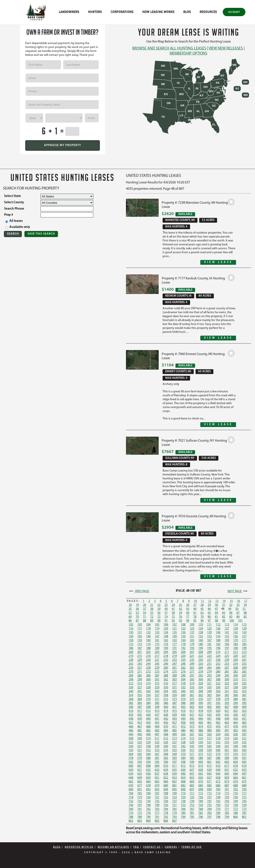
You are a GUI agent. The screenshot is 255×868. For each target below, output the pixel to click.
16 (238, 601)
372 (166, 699)
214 (131, 656)
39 (159, 609)
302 (166, 680)
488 (201, 731)
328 (148, 688)
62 (202, 613)
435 (227, 715)
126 (218, 629)
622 (148, 770)
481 (140, 731)
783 (209, 813)
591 (244, 758)
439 (140, 719)
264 (201, 668)
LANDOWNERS (69, 12)
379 (227, 699)
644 (218, 774)
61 (195, 613)
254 (235, 664)
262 (183, 668)
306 (201, 680)
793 (174, 817)
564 (131, 754)
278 (201, 672)
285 (140, 676)
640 (183, 774)
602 (218, 762)
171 (244, 640)
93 (180, 621)
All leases (14, 221)
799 (227, 817)
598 (183, 762)
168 (218, 640)
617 (227, 766)
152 (201, 636)
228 (131, 660)
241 (244, 660)
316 (166, 684)
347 (192, 691)
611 (174, 766)
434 (218, 715)
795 (192, 817)
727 (209, 797)
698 (201, 790)
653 (174, 778)
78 (195, 617)
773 (244, 809)
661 (244, 778)
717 (244, 794)
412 (148, 711)
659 (227, 778)
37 (144, 609)
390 (201, 703)
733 (140, 801)
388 (183, 703)
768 (201, 809)
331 (174, 688)
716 (235, 794)
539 (157, 746)
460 (201, 723)
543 (192, 746)
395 (244, 703)
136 (183, 633)
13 (217, 601)
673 (227, 782)
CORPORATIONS (122, 12)
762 (148, 809)
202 (148, 652)
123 (192, 629)
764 (166, 809)
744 (235, 801)
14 (224, 601)
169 (227, 640)
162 (166, 640)
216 (148, 656)
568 (166, 754)
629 (209, 770)
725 (192, 797)
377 (209, 699)
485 (174, 731)
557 (192, 750)
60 (188, 613)
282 (235, 672)
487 (192, 731)
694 (166, 790)
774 (131, 813)
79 (202, 617)
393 (227, 703)
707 (157, 794)
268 (235, 668)
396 (131, 707)
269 (244, 668)
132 (148, 633)
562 (235, 750)
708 (166, 794)
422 (235, 711)
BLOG (187, 12)
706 (148, 794)
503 (209, 735)
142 (235, 633)
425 (140, 715)
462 (218, 723)
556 (183, 750)
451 (244, 719)
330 (166, 688)
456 (166, 723)
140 (218, 633)
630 (218, 770)
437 (244, 715)
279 (209, 672)
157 (244, 636)
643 (209, 774)
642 (201, 774)
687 (227, 786)
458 (183, 723)
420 (218, 711)
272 (148, 672)
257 (140, 668)
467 (140, 727)
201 (140, 652)
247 (174, 664)
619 (244, 766)
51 (244, 609)
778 (166, 813)
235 (192, 660)
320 (201, 684)
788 (131, 817)
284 (131, 676)
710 (183, 794)
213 (244, 652)
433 (209, 715)
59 (180, 613)
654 (183, 778)
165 (192, 640)
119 (157, 629)
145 (140, 636)
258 (148, 668)
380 (235, 699)
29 (209, 605)
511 (157, 739)
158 (131, 640)
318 (183, 684)
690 (131, 790)
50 (237, 609)
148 (166, 636)
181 (209, 644)
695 (174, 790)
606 (131, 766)
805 (157, 821)
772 (235, 809)
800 (235, 817)
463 (227, 723)
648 (131, 778)
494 (131, 735)
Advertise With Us (79, 847)
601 (209, 762)
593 (140, 762)
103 (140, 625)
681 (174, 786)
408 (235, 707)
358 (166, 695)
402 (183, 707)
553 (157, 750)
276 (183, 672)
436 (235, 715)
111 (209, 625)
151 (192, 636)
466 (131, 727)
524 (148, 742)
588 (218, 758)
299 (140, 680)
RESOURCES (208, 12)
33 (238, 605)
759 (244, 805)
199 (244, 648)
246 (166, 664)
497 (157, 735)
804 (148, 821)
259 (157, 668)
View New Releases (226, 49)
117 (140, 629)
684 (201, 786)
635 (140, 774)
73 (159, 617)
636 (148, 774)
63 (209, 613)
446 (201, 719)
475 (209, 727)
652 (166, 778)
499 (174, 735)
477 (227, 727)
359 (174, 695)
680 (166, 786)
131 (140, 633)
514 (183, 739)
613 (192, 766)
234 (183, 660)
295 (227, 676)
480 (131, 731)
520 (235, 739)
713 (209, 794)
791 (157, 817)
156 (235, 636)
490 (218, 731)
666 (166, 782)
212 (235, 652)
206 (183, 652)
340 (131, 691)
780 (183, 813)
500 (183, 735)
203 (157, 652)
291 (192, 676)
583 (174, 758)
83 (231, 617)
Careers (171, 847)
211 (227, 652)
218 (166, 656)
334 (201, 688)
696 (183, 790)
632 (235, 770)
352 (235, 691)
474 (201, 727)
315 (157, 684)
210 (218, 652)
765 (174, 809)
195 (209, 648)
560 (218, 750)
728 (218, 797)
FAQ (136, 847)
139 (209, 633)
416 (183, 711)
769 (209, 809)
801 (244, 817)
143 (244, 633)
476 (218, 727)
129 (244, 629)
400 (166, 707)
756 (218, 805)
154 (218, 636)
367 (244, 695)
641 (192, 774)
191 (174, 648)
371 (157, 699)
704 (131, 794)
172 (131, 644)
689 (244, 786)
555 (174, 750)
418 (201, 711)
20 (144, 605)
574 (218, 754)
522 (131, 742)
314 (148, 684)
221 (192, 656)
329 (157, 688)
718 (131, 797)
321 (209, 684)
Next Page (238, 591)
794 (183, 817)
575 (227, 754)
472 (183, 727)
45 (202, 609)
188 (148, 648)
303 (174, 680)
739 (192, 801)
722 (166, 797)
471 (174, 727)
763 (157, 809)
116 (131, 629)
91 (166, 621)
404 (201, 707)
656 (201, 778)
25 (180, 605)
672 (218, 782)
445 (192, 719)
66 (231, 613)
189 (157, 648)
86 (130, 621)
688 (235, 786)
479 (244, 727)
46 (209, 609)
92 (173, 621)
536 (131, 746)
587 (209, 758)
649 (140, 778)
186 (131, 648)
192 (183, 648)
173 (140, 644)
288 (166, 676)
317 (174, 684)
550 (131, 750)
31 (224, 605)
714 (218, 794)
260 (166, 668)
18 (130, 605)
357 (157, 695)
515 (192, 739)
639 (174, 774)
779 (174, 813)
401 (174, 707)
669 (192, 782)
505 (227, 735)
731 (244, 797)
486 (183, 731)
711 (192, 794)
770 (218, 809)
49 (230, 609)
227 (244, 656)
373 (174, 699)
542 (183, 746)
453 (140, 723)
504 (218, 735)
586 (201, 758)
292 (201, 676)
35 (130, 609)
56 (159, 613)
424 (131, 715)
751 (174, 805)
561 (227, 750)
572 (201, 754)
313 (140, 684)
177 (174, 644)
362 (201, 695)
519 (227, 739)
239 (227, 660)
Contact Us (152, 847)
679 (157, 786)
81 (216, 617)
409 (244, 707)
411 (140, 711)
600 (201, 762)
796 (201, 817)
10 (195, 601)
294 (218, 676)
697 (192, 790)
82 (224, 617)
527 (174, 742)
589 (227, 758)
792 (166, 817)
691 (140, 790)
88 (144, 621)
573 (209, 754)
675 (244, 782)
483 (157, 731)
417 (192, 711)
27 (195, 605)
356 (148, 695)
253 (227, 664)
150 (183, 636)
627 (192, 770)
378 (218, 699)
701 (227, 790)
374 (183, 699)
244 (148, 664)
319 (192, 684)
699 (209, 790)
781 (192, 813)
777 (157, 813)
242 (131, 664)
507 (244, 735)
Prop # (9, 215)
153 (209, 636)
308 (218, 680)
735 (157, 801)
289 (174, 676)
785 (227, 813)
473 (192, 727)
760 (131, 809)
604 (235, 762)
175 (157, 644)
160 (148, 640)
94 (188, 621)
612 (183, 766)
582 (166, 758)
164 (183, 640)
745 (244, 801)
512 (166, 739)
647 (244, 774)
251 (209, 664)
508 (131, 739)
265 (209, 668)
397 (140, 707)
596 (166, 762)
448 (218, 719)
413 (157, 711)
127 (227, 629)
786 (235, 813)
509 (140, 739)
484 (166, 731)
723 (174, 797)
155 (227, 636)
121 (174, 629)
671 (209, 782)
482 (148, 731)
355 (140, 695)
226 (235, 656)
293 (209, 676)
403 (192, 707)
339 (244, 688)
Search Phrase (14, 209)
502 (201, 735)
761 (140, 809)
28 (202, 605)
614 (201, 766)
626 (183, 770)
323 (227, 684)
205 (174, 652)
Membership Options (188, 54)
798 (218, 817)
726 (201, 797)
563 (244, 750)
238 (218, 660)
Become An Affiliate (113, 847)
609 (157, 766)
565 (140, 754)
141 (227, 633)
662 (131, 782)
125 (209, 629)
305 (192, 680)
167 (209, 640)
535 (244, 742)
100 (232, 621)
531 (209, 742)
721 (157, 797)
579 (140, 758)
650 (148, 778)
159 (140, 640)
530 (201, 742)
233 (174, 660)
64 (216, 613)
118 (148, 629)
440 (148, 719)
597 (174, 762)
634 (131, 774)
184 (235, 644)
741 (209, 801)
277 (192, 672)
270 (131, 672)
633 (244, 770)
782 (201, 813)
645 (227, 774)
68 (245, 613)
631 (227, 770)
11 (202, 601)
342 (148, 691)
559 (209, 750)
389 (192, 703)
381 (244, 699)
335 (209, 688)
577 (244, 754)
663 (140, 782)
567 (157, 754)
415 (174, 711)
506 (235, 735)
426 (148, 715)
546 (218, 746)
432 (201, 715)
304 (183, 680)
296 (235, 676)
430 (183, 715)
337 (227, 688)
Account (234, 12)
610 (166, 766)
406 (218, 707)
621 (140, 770)
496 (148, 735)
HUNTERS (95, 12)
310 (235, 680)
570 (183, 754)
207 (192, 652)
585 (192, 758)
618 (235, 766)
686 (218, 786)
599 (192, 762)
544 (201, 746)
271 (140, 672)
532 (218, 742)
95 (195, 621)
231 (157, 660)
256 (131, 668)
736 (166, 801)
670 (201, 782)
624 (166, 770)
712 (201, 794)
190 (166, 648)
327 (140, 688)
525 (157, 742)
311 (244, 680)
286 (148, 676)
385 (157, 703)
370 (148, 699)
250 (201, 664)
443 (174, 719)
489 (209, 731)
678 (148, 786)
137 (192, 633)
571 (192, 754)
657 (209, 778)
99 (224, 621)
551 (140, 750)
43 (188, 609)
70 (137, 617)
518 (218, 739)
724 (183, 797)
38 (152, 609)
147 (157, 636)
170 (235, 640)
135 (174, 633)
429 (174, 715)
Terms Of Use (192, 847)
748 (148, 805)
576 (235, 754)
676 (131, 786)
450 (235, 719)
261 (174, 668)
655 (192, 778)
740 (201, 801)
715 (227, 794)
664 (148, 782)
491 (227, 731)
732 (131, 801)
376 (201, 699)
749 (157, 805)
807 (174, 821)
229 (140, 660)
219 (174, 656)
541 (174, 746)
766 (183, 809)
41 (173, 609)
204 (166, 652)
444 (183, 719)
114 (235, 625)
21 (152, 605)
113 (227, 625)
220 (183, 656)
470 (166, 727)
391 (209, 703)
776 (148, 813)
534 (235, 742)
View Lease (218, 262)
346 (183, 691)
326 (131, 688)
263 (192, 668)
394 (235, 703)
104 (148, 625)
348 (201, 691)
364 (218, 695)
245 (157, 664)
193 (192, 648)
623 (157, 770)
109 (192, 625)
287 (157, 676)
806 (166, 821)
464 (235, 723)
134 (166, 633)
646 (235, 774)
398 (148, 707)
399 (157, 707)
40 (166, 609)
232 (166, 660)
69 (130, 617)
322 (218, 684)
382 (131, 703)
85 (245, 617)
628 (201, 770)
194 (201, 648)
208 (201, 652)
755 (209, 805)
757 (227, 805)
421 (227, 711)
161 (157, 640)
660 (235, 778)
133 (157, 633)
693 (157, 790)
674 (235, 782)
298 (131, 680)
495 (140, 735)
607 (140, 766)
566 (148, 754)
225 (227, 656)
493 (244, 731)
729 (227, 797)
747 (140, 805)
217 (157, 656)
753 (192, 805)
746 (131, 805)
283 (244, 672)
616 (218, 766)
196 (218, 648)
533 (227, 742)
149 (174, 636)
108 (183, 625)
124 (201, 629)
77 (188, 617)
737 (174, 801)
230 (148, 660)
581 (157, 758)
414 (166, 711)
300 (148, 680)
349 (209, 691)
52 (130, 613)
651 (157, 778)
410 (131, 711)
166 (201, 640)
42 (180, 609)
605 (244, 762)
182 (218, 644)
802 (131, 821)
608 (148, 766)
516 (201, 739)
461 (209, 723)
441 (157, 719)
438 (131, 719)
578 (131, 758)
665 (157, 782)
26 (188, 605)
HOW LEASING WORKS (158, 12)
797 (209, 817)
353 (244, 691)
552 (148, 750)
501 (192, 735)
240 (235, 660)
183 (227, 644)
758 (235, 805)
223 (209, 656)
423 (244, 711)
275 (174, 672)
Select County (14, 202)
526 (166, 742)
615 (209, 766)
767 (192, 809)
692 (148, 790)
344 (166, 691)
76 (180, 617)
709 (174, 794)
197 (227, 648)
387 (174, 703)
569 (174, 754)
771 (227, 809)
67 (238, 613)
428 (166, 715)
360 (183, 695)
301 (157, 680)
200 (131, 652)
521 (244, 739)
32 (231, 605)
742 (218, 801)
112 (218, 625)
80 (209, 617)
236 (201, 660)
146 (148, 636)
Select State (13, 196)
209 (209, 652)
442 (166, 719)
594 (148, 762)
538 (148, 746)
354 (131, 695)
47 (216, 609)
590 (235, 758)
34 (245, 605)
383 (140, 703)
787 (244, 813)
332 (183, 688)
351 (227, 691)
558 (201, 750)
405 (209, 707)
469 (157, 727)
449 (227, 719)
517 (209, 739)
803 (140, 821)
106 (166, 625)
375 (192, 699)
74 (166, 617)
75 (173, 617)
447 (209, 719)
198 (235, 648)
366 (235, 695)
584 (183, 758)
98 (216, 621)
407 (227, 707)
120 (166, 629)
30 (216, 605)
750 (166, 805)
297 (244, 676)
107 (174, 625)
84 (238, 617)
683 (192, 786)
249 (192, 664)
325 (244, 684)
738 (183, 801)
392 (218, 703)
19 (137, 605)
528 (183, 742)
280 (218, 672)
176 (166, 644)
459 (192, 723)
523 (140, 742)
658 (218, 778)
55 (152, 613)
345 (174, 691)
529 (192, 742)
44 (195, 609)
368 (131, 699)
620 (131, 770)
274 (166, 672)
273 (157, 672)
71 (144, 617)
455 (157, 723)
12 (210, 601)
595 (157, 762)
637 (157, 774)
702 (235, 790)
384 (148, 703)
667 (174, 782)
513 (174, 739)
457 (174, 723)
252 (218, 664)
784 (218, 813)
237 (209, 660)
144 (131, 636)
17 (246, 601)
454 (148, 723)
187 (140, 648)
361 (192, 695)
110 (201, 625)
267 (227, 668)
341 (140, 691)
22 (159, 605)
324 (235, 684)
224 (218, 656)
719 (140, 797)
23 (166, 605)
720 (148, 797)
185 (244, 644)
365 (227, 695)
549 (244, 746)
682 (183, 786)
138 (201, 633)
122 (183, 629)
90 (159, 621)
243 (140, 664)
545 (209, 746)
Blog (57, 847)
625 (174, 770)
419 (209, 711)
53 (137, 613)
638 (166, 774)
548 (235, 746)
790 (148, 817)
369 (140, 699)
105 (157, 625)
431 (192, 715)
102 (131, 625)
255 (244, 664)
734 (148, 801)
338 (235, 688)
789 (140, 817)
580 (148, 758)
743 (227, 801)
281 (227, 672)
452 (131, 723)
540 (166, 746)
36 (137, 609)
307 (209, 680)
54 (144, 613)
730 (235, 797)
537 (140, 746)
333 (192, 688)
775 (140, 813)
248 (183, 664)
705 (140, 794)
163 (174, 640)
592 (131, 762)
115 (244, 625)
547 (227, 746)
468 (148, 727)
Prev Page (139, 591)
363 (209, 695)
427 (157, 715)
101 (240, 621)
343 (157, 691)
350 (218, 691)
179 (192, 644)
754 (201, 805)
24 (173, 605)
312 (131, 684)
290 (183, 676)
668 (183, 782)
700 (218, 790)
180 (201, 644)
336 (218, 688)
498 (166, 735)
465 (244, 723)
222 (201, 656)
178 (183, 644)
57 (166, 613)
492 (235, 731)
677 (140, 786)
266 (218, 668)
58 (173, 613)
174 (148, 644)
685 (209, 786)
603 (227, 762)
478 (235, 727)
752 (183, 805)
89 (152, 621)
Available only (18, 227)
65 (224, 613)
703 (244, 790)
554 (166, 750)
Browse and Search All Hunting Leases (169, 49)
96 (202, 621)
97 (209, 621)
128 (235, 629)
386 (166, 703)
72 (152, 617)
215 (140, 656)
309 (227, 680)
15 (231, 601)
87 (137, 621)
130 (131, 633)
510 (148, 739)
